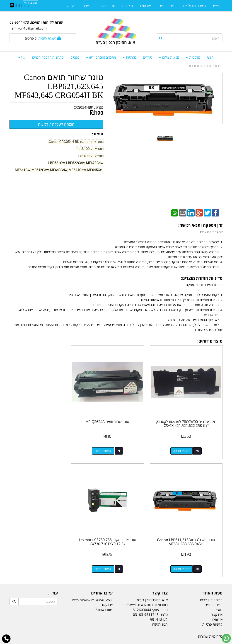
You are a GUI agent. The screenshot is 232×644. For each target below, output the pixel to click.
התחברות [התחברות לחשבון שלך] (30, 3)
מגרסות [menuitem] (129, 57)
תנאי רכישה (160, 612)
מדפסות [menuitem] (193, 57)
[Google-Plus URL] (19, 6)
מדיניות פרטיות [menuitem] (212, 612)
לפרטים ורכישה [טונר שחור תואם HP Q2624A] (111, 444)
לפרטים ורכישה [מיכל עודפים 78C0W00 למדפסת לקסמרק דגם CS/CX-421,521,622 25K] (185, 444)
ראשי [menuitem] (210, 57)
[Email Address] (12, 6)
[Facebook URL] (28, 6)
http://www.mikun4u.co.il (92, 587)
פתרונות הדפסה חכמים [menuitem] (48, 57)
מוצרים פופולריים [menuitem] (195, 6)
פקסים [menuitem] (75, 57)
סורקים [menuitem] (148, 57)
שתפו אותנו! (104, 597)
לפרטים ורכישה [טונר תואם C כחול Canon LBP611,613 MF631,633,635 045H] (38, 444)
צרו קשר (107, 592)
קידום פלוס (109, 641)
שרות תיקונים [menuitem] (106, 6)
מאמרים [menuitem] (86, 6)
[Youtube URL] (16, 6)
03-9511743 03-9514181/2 (150, 604)
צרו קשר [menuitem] (217, 602)
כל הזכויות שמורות (210, 624)
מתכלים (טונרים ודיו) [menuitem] (101, 57)
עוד (22, 57)
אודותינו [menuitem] (145, 6)
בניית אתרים (98, 641)
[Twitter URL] (25, 6)
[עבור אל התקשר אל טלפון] (6, 639)
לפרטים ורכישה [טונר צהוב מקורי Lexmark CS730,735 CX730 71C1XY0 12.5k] (185, 556)
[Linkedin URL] (22, 6)
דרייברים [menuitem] (128, 6)
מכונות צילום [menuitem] (169, 57)
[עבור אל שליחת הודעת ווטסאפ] (226, 638)
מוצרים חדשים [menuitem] (167, 6)
